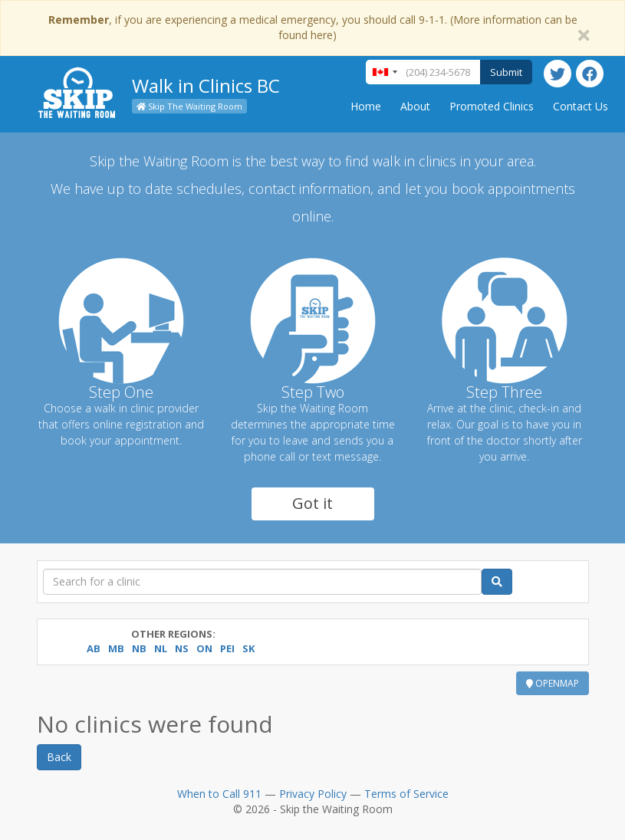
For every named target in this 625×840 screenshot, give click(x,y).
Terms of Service (406, 794)
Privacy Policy (313, 794)
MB (116, 648)
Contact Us (581, 106)
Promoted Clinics (492, 106)
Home (366, 106)
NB (139, 648)
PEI (227, 648)
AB (94, 648)
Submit (506, 72)
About (415, 106)
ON (204, 648)
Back (59, 757)
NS (182, 648)
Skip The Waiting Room (189, 106)
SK (248, 648)
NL (161, 648)
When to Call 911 (219, 794)
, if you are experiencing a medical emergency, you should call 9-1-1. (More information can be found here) (313, 27)
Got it (312, 503)
